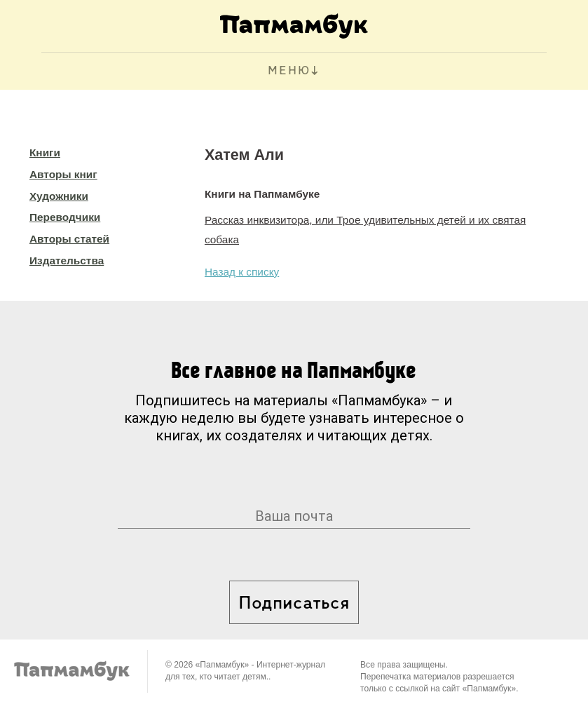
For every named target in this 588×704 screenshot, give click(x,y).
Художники (59, 196)
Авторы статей (69, 239)
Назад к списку (242, 272)
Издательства (67, 260)
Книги (45, 153)
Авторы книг (63, 174)
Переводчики (65, 217)
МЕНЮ (289, 71)
